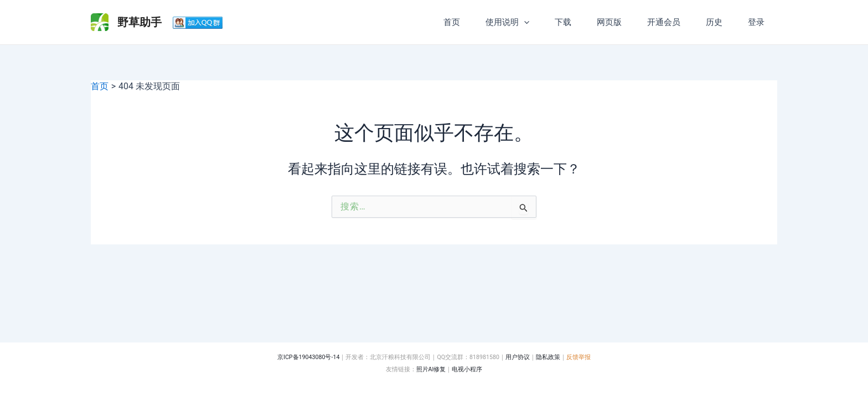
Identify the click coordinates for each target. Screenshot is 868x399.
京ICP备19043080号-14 (308, 357)
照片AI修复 (431, 369)
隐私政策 (548, 357)
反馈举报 (578, 357)
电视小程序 (467, 369)
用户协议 (518, 357)
